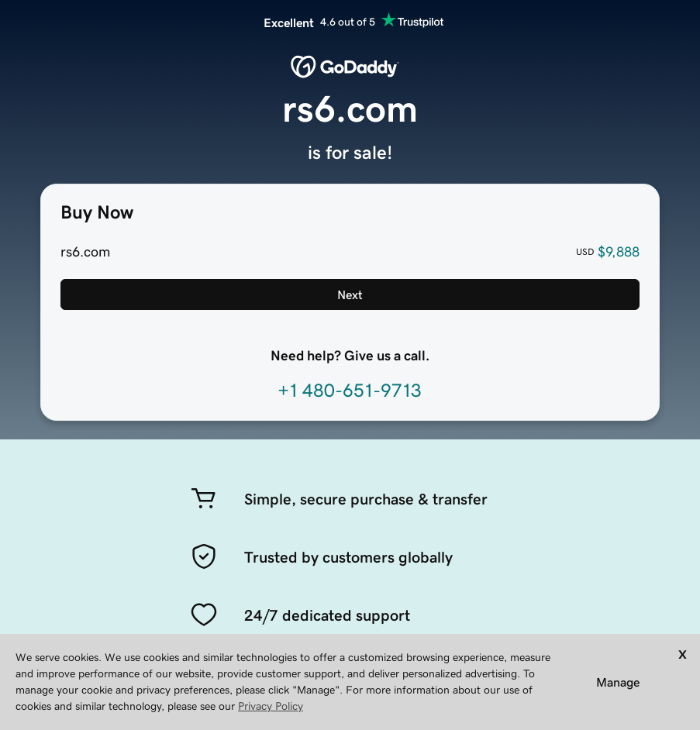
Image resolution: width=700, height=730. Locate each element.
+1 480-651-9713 (350, 391)
